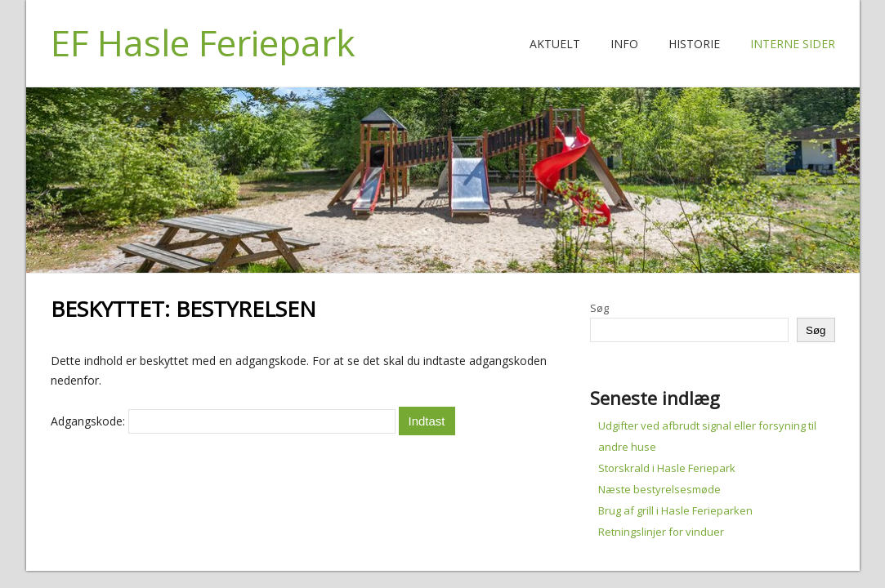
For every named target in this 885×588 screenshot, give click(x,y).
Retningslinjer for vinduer (661, 532)
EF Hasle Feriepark (203, 42)
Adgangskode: (223, 421)
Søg (599, 308)
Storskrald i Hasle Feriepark (667, 468)
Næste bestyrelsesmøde (659, 489)
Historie (694, 44)
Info (624, 44)
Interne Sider (793, 44)
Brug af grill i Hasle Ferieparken (675, 510)
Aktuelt (555, 44)
